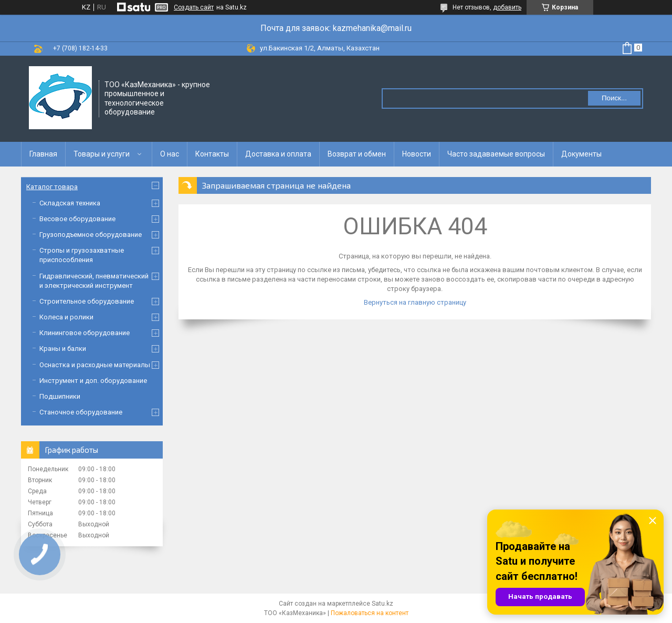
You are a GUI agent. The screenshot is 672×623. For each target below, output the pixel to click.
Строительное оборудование (87, 301)
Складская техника (70, 203)
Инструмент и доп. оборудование (93, 381)
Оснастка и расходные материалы (95, 365)
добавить (507, 7)
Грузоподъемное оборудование (91, 235)
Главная (43, 154)
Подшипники (60, 396)
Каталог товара (52, 187)
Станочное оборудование (81, 412)
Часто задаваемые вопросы (496, 154)
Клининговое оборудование (85, 333)
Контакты (212, 154)
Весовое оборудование (77, 219)
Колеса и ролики (66, 317)
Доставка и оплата (278, 154)
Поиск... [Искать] (614, 98)
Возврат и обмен (357, 154)
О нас (170, 154)
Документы (581, 154)
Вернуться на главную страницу (415, 302)
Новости (417, 154)
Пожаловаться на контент (370, 613)
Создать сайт (194, 7)
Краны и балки (63, 349)
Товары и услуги (102, 154)
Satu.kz (382, 604)
